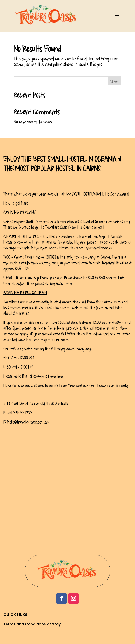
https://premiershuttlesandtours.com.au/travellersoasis (72, 248)
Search (115, 81)
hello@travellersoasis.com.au (28, 422)
